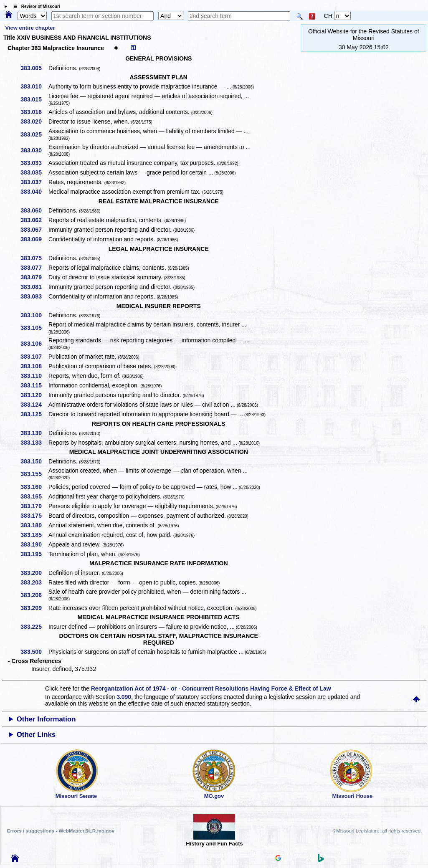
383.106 (34, 344)
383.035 (34, 172)
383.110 (34, 376)
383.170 (34, 506)
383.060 (34, 210)
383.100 (34, 315)
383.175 (34, 516)
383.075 (34, 258)
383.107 (34, 357)
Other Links (36, 735)
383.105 (34, 328)
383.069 (34, 239)
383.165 (34, 496)
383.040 (34, 192)
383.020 (34, 121)
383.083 (34, 296)
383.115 (34, 385)
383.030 (34, 150)
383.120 (34, 395)
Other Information (46, 719)
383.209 (34, 608)
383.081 (34, 287)
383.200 (34, 573)
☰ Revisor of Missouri (35, 6)
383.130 (34, 433)
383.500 (34, 652)
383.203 (34, 582)
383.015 (34, 99)
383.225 (34, 627)
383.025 (34, 134)
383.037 (34, 182)
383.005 (34, 68)
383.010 (34, 86)
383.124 (34, 405)
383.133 (34, 443)
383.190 (34, 544)
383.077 (34, 268)
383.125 (34, 414)
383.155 (34, 474)
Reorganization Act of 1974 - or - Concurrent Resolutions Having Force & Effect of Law (211, 688)
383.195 (34, 554)
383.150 (34, 461)
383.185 (34, 535)
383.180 (34, 525)
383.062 (34, 220)
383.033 (34, 163)
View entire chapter (30, 28)
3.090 (124, 697)
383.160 (34, 487)
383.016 (34, 112)
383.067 (34, 230)
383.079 (34, 277)
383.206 (34, 595)
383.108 (34, 366)
